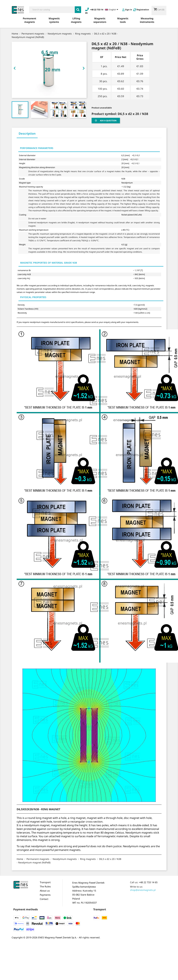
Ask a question (106, 121)
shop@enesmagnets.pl (143, 890)
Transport (45, 882)
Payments (45, 895)
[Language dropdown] (112, 10)
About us (45, 891)
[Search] (52, 10)
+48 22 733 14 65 (148, 882)
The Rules (45, 886)
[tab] (27, 135)
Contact (44, 899)
